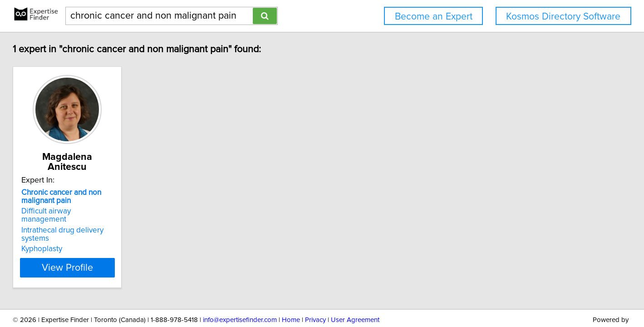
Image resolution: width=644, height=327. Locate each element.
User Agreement (355, 294)
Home (291, 294)
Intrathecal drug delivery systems (114, 212)
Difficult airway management (107, 201)
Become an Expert (434, 17)
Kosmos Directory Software (563, 17)
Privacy (315, 294)
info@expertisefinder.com (240, 294)
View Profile (116, 241)
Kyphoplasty (79, 223)
